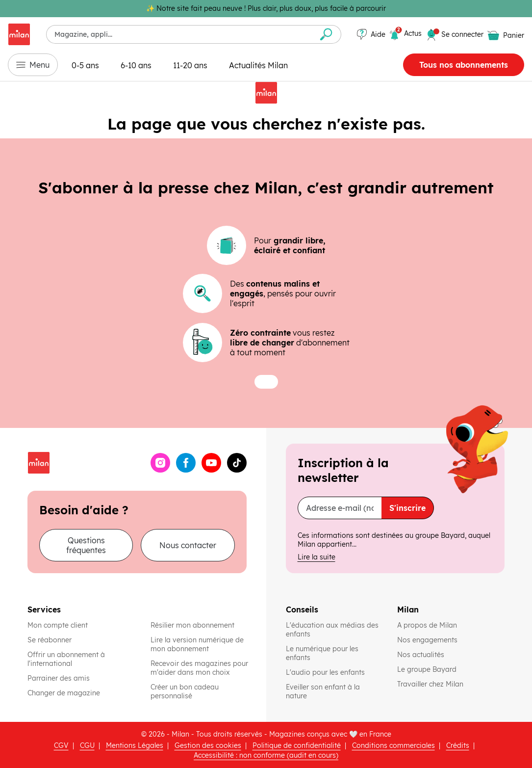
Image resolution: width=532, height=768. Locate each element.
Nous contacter (188, 545)
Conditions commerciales (393, 745)
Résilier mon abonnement (192, 625)
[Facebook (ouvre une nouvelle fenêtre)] (186, 463)
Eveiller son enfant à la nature (334, 691)
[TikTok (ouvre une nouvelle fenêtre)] (237, 463)
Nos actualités (422, 655)
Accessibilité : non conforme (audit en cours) (266, 755)
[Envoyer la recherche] (326, 34)
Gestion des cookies (208, 745)
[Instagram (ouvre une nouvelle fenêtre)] (160, 463)
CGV (61, 745)
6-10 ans (136, 65)
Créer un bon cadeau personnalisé (185, 691)
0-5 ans (85, 65)
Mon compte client (58, 625)
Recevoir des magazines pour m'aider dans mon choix (199, 668)
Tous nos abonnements (464, 65)
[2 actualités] (405, 35)
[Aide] (371, 34)
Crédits (458, 745)
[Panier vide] (506, 35)
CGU (87, 745)
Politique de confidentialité (297, 745)
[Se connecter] (462, 34)
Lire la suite (317, 557)
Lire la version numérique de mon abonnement (197, 644)
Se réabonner (50, 640)
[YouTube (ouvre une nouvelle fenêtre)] (211, 463)
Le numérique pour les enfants (334, 653)
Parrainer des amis (59, 678)
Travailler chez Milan (431, 684)
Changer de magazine (64, 693)
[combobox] (179, 34)
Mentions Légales (135, 745)
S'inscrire (407, 508)
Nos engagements (428, 640)
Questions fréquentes (86, 545)
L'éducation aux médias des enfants (334, 630)
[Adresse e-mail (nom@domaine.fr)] (340, 508)
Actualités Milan (258, 65)
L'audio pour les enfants (325, 672)
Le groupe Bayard (428, 669)
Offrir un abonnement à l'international (66, 659)
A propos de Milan (427, 625)
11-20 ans (190, 65)
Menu (33, 65)
